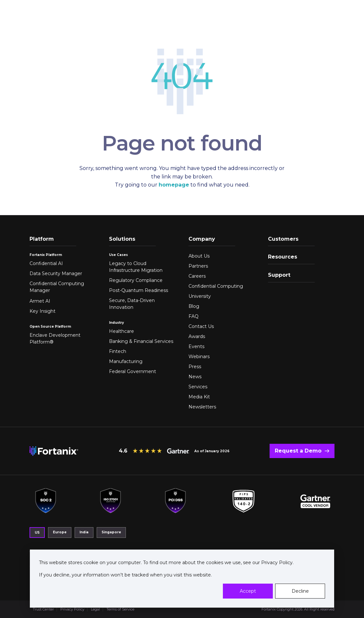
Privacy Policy (276, 563)
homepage (174, 185)
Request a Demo (298, 451)
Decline (300, 591)
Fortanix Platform (46, 255)
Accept (248, 591)
